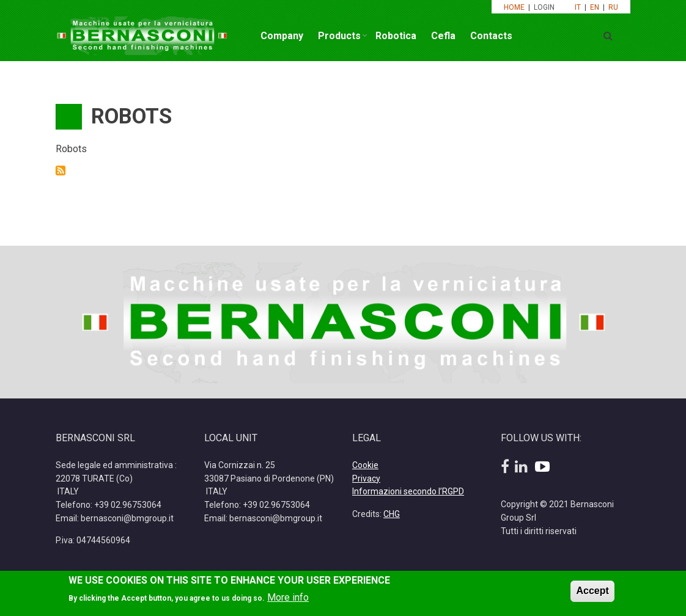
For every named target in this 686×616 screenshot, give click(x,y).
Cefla (443, 36)
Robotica (396, 36)
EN (595, 7)
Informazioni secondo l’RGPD (408, 491)
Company (282, 36)
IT (578, 7)
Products (339, 36)
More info (288, 602)
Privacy (366, 479)
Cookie (365, 465)
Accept (592, 594)
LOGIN (545, 7)
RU (613, 7)
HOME (514, 7)
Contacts (491, 36)
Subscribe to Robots (61, 170)
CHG (392, 514)
